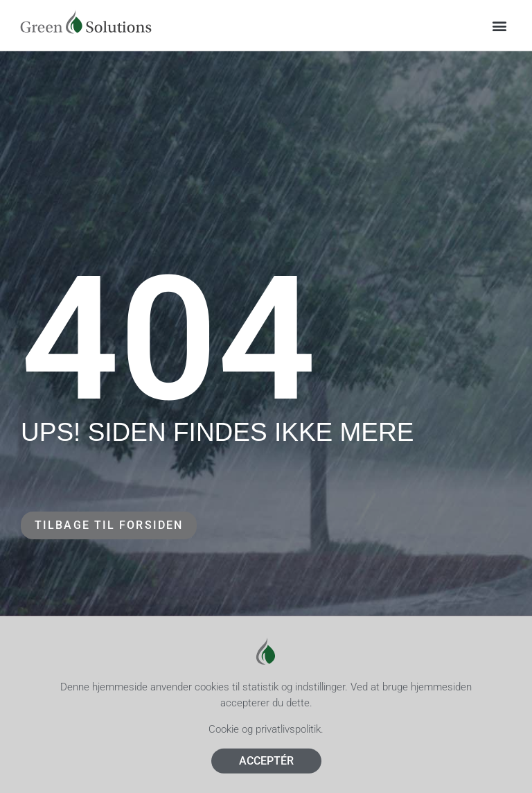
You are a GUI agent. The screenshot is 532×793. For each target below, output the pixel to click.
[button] (500, 25)
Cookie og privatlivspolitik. (266, 737)
